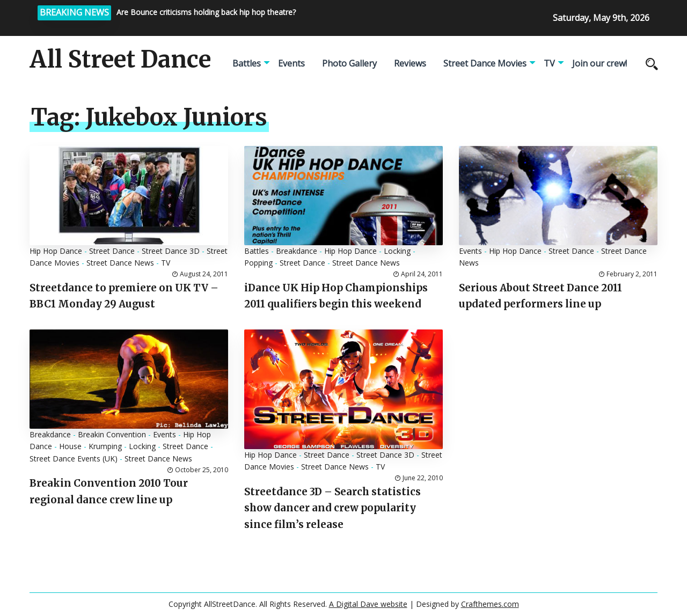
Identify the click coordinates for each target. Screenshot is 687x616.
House (70, 446)
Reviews (410, 63)
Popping (258, 263)
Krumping (105, 446)
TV (549, 63)
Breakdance (297, 251)
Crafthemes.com (490, 604)
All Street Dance (120, 60)
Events (291, 63)
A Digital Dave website (368, 604)
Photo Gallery (349, 63)
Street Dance (112, 251)
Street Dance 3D (171, 251)
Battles (247, 63)
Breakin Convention (112, 434)
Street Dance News (120, 263)
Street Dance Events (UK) (74, 459)
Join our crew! (600, 63)
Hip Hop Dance (56, 251)
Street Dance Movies (485, 63)
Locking (397, 251)
